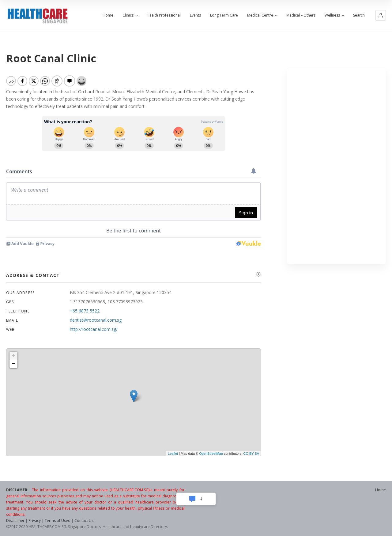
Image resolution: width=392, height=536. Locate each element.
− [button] (14, 364)
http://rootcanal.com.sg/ (94, 329)
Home (108, 15)
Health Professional (164, 15)
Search (359, 15)
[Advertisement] (336, 166)
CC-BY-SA (251, 454)
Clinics (130, 15)
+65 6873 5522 (85, 311)
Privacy (35, 521)
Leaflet (173, 454)
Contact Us (84, 521)
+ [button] (14, 356)
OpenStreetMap (211, 454)
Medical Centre (262, 15)
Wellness (334, 15)
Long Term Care (224, 15)
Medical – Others (301, 15)
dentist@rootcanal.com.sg (96, 320)
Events (195, 15)
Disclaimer (15, 521)
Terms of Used (58, 521)
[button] (381, 15)
